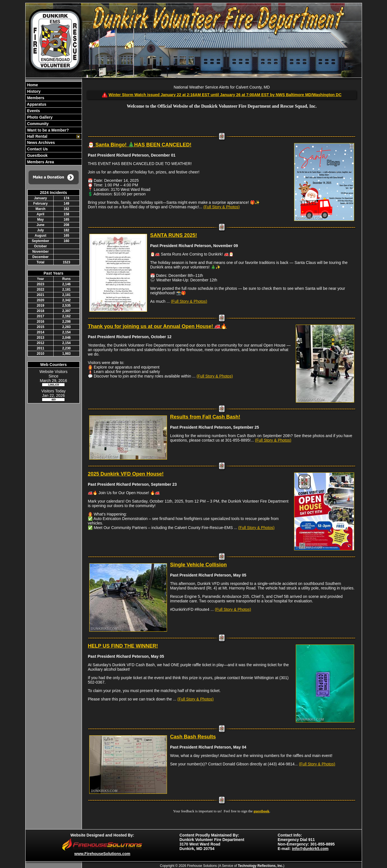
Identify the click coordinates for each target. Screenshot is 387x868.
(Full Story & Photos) (222, 207)
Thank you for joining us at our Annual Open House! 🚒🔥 (157, 326)
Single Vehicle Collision (198, 565)
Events (33, 111)
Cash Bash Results (193, 737)
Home (32, 85)
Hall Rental (37, 136)
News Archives (41, 143)
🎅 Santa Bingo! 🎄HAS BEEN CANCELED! (140, 145)
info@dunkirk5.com (310, 849)
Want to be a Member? (48, 130)
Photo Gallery (39, 117)
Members (35, 98)
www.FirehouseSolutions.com (102, 854)
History (33, 91)
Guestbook (37, 155)
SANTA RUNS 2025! (174, 235)
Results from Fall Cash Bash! (205, 417)
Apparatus (36, 104)
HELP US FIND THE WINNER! (123, 646)
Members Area (40, 162)
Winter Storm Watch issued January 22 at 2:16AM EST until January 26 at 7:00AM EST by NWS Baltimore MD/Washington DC (225, 95)
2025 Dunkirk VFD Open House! (126, 474)
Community (37, 124)
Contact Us (37, 149)
